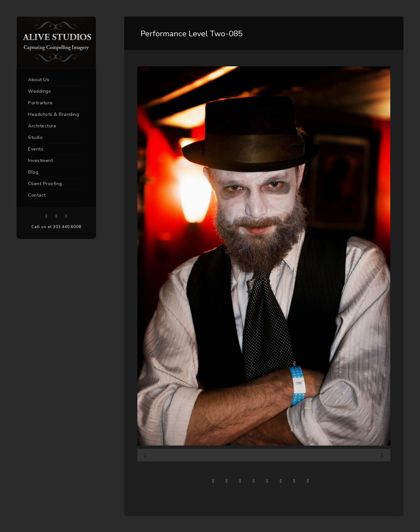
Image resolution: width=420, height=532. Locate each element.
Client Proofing (45, 184)
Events (36, 149)
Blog (33, 172)
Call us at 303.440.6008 (56, 227)
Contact (37, 195)
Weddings (39, 91)
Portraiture (40, 103)
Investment (40, 161)
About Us (39, 80)
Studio (35, 137)
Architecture (42, 126)
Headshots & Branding (53, 114)
